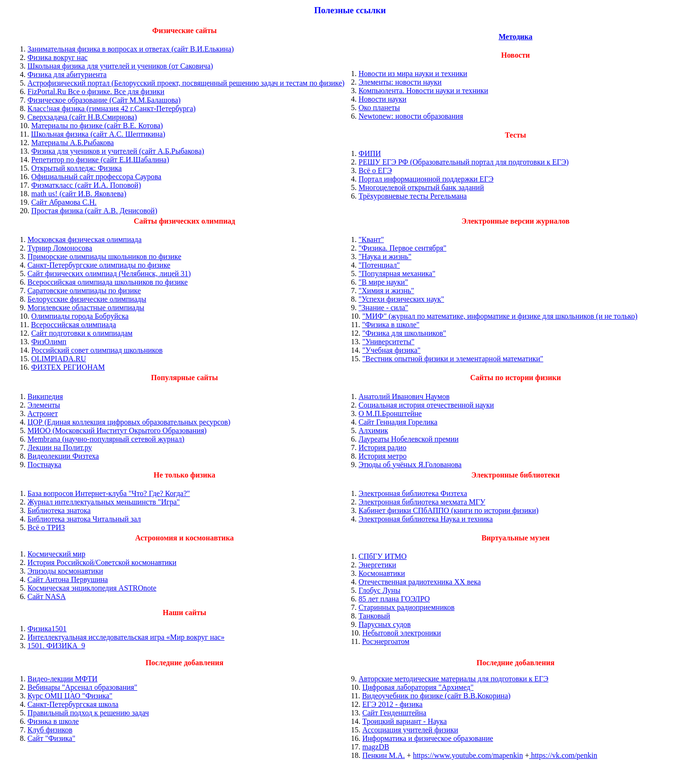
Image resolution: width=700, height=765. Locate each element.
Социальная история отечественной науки (426, 405)
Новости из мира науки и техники (413, 74)
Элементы (44, 405)
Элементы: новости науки (400, 82)
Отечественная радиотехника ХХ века (420, 582)
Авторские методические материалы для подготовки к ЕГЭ (453, 679)
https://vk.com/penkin (563, 755)
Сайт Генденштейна (394, 713)
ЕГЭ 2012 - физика (392, 704)
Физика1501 (47, 629)
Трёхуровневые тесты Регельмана (413, 196)
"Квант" (371, 239)
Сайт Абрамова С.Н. (64, 202)
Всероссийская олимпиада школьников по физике (108, 282)
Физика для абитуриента (67, 74)
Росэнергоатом (385, 641)
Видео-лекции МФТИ (62, 679)
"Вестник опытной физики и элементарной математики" (453, 359)
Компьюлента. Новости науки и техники (423, 91)
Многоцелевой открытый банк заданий (421, 187)
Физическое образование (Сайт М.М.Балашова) (104, 100)
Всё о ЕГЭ (375, 170)
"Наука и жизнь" (385, 256)
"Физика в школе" (391, 325)
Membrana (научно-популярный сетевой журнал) (106, 439)
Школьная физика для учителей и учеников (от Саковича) (120, 66)
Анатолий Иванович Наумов (404, 396)
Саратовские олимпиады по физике (84, 291)
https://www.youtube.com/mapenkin (468, 755)
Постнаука (44, 465)
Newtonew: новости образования (411, 116)
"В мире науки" (383, 282)
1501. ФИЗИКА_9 (56, 646)
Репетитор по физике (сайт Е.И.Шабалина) (100, 160)
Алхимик (373, 430)
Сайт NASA (47, 596)
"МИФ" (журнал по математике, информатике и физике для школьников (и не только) (500, 316)
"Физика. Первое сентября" (402, 248)
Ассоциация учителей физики (410, 730)
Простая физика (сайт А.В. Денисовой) (94, 211)
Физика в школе (53, 721)
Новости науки (382, 99)
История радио (382, 448)
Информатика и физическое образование (428, 738)
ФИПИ (370, 153)
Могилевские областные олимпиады (86, 308)
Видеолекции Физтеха (63, 456)
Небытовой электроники (402, 633)
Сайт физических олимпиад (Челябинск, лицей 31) (109, 274)
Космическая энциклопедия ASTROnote (92, 588)
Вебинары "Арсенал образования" (82, 687)
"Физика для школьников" (404, 333)
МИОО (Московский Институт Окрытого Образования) (117, 430)
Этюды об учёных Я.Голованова (410, 465)
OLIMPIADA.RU (59, 359)
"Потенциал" (379, 265)
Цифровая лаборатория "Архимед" (418, 687)
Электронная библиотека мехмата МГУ (422, 502)
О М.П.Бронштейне (390, 413)
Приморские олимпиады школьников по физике (104, 256)
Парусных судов (385, 624)
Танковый (374, 616)
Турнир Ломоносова (60, 248)
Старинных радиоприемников (407, 607)
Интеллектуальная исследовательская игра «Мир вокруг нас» (126, 637)
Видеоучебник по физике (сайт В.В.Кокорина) (436, 696)
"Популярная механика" (397, 274)
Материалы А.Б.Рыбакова (73, 143)
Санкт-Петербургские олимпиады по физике (99, 265)
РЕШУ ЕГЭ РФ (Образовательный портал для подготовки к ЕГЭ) (464, 162)
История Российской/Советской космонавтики (102, 562)
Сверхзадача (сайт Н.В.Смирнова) (82, 117)
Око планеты (379, 108)
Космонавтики (382, 573)
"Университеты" (388, 342)
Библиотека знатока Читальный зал (84, 519)
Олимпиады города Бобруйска (80, 316)
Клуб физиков (50, 730)
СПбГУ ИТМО (383, 556)
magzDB (376, 747)
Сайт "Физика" (51, 738)
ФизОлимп (49, 342)
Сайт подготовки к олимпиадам (82, 333)
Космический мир (56, 554)
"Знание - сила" (383, 308)
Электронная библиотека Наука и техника (426, 519)
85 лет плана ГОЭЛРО (394, 599)
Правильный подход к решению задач (88, 713)
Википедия (45, 396)
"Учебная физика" (391, 350)
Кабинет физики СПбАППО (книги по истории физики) (449, 510)
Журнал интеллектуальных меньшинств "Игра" (104, 502)
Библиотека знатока (59, 510)
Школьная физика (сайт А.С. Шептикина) (98, 134)
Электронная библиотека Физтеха (413, 493)
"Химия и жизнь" (386, 291)
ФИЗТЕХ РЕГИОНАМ (68, 367)
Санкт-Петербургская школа (73, 704)
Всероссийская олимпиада (73, 325)
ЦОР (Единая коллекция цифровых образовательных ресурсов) (129, 422)
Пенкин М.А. (384, 755)
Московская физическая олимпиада (84, 239)
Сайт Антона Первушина (68, 579)
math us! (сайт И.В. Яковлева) (79, 194)
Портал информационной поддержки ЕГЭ (426, 179)
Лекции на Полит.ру (60, 448)
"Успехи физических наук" (401, 299)
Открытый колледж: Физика (76, 168)
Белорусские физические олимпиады (87, 299)
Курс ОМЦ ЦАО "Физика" (70, 696)
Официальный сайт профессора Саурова (96, 177)
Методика (515, 37)
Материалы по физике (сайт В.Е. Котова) (97, 126)
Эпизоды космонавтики (65, 571)
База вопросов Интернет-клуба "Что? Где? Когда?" (109, 493)
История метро (383, 456)
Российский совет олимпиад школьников (97, 350)
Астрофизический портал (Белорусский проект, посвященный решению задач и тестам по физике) (186, 83)
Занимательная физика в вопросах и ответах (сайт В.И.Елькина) (131, 49)
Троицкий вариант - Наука (405, 721)
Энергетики (377, 565)
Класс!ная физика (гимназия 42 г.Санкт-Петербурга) (112, 109)
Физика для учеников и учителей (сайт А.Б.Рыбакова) (118, 151)
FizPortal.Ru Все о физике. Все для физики (96, 91)
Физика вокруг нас (57, 57)
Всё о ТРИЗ (46, 527)
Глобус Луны (379, 590)
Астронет (43, 413)
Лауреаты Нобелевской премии (409, 439)
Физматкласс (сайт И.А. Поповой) (86, 185)
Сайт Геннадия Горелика (398, 422)
